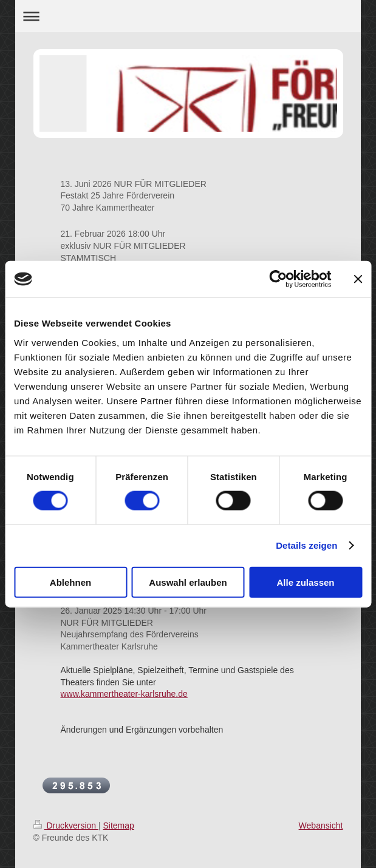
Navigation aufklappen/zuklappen (188, 16)
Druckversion (66, 826)
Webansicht (321, 826)
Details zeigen (306, 545)
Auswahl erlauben (188, 582)
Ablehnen (70, 582)
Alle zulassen (305, 582)
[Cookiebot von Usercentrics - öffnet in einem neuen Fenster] (278, 279)
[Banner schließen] (358, 279)
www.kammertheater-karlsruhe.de (124, 694)
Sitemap (119, 826)
